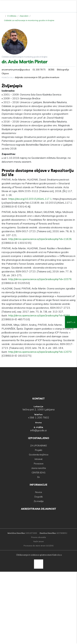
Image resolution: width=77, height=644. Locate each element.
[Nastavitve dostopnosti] (71, 322)
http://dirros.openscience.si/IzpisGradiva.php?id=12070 (40, 352)
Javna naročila (39, 468)
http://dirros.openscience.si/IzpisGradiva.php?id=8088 (39, 315)
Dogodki (39, 497)
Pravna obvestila (38, 537)
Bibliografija (63, 70)
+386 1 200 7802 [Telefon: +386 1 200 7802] (38, 417)
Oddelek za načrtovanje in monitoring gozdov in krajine (29, 20)
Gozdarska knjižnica (39, 455)
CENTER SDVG (38, 473)
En (39, 477)
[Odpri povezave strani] (73, 6)
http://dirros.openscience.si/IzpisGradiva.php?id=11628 (40, 239)
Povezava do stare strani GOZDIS (38, 546)
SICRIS (51, 70)
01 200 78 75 (39, 70)
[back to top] (39, 564)
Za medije (39, 501)
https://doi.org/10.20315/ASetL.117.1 (30, 199)
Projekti (39, 450)
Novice (38, 492)
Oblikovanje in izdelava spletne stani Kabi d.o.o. (39, 555)
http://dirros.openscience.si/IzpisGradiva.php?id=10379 (40, 279)
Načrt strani (39, 541)
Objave (5, 73)
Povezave (39, 464)
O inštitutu (12, 16)
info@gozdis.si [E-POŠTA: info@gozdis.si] (38, 430)
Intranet (39, 459)
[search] (66, 6)
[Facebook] (59, 6)
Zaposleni (24, 16)
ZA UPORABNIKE (38, 446)
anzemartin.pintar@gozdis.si (16, 70)
